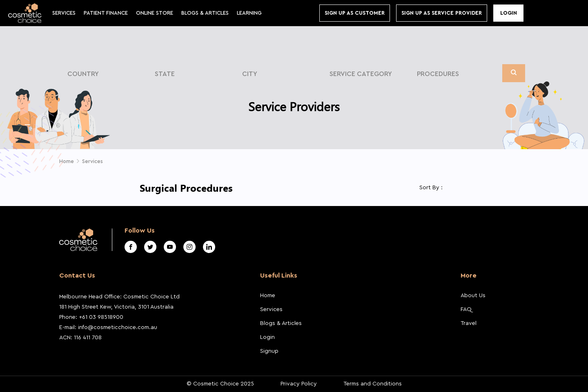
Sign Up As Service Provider (442, 13)
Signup (269, 351)
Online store (155, 13)
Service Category (361, 74)
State (165, 74)
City (250, 74)
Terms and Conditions (373, 384)
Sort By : (431, 188)
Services (64, 13)
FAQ (466, 309)
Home (67, 161)
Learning (249, 13)
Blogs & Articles (281, 323)
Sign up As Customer (355, 13)
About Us (473, 296)
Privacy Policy (299, 384)
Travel (469, 323)
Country (83, 74)
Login (509, 13)
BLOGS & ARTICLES (205, 13)
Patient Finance (106, 13)
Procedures (438, 74)
